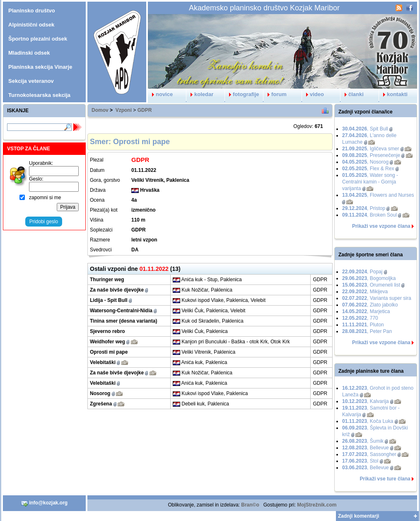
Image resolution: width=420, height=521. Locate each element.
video (313, 94)
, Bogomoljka (369, 278)
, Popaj (362, 272)
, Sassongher (369, 454)
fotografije (242, 94)
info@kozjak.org (44, 503)
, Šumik (363, 441)
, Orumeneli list (371, 285)
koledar (200, 94)
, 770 (360, 318)
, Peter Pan (367, 331)
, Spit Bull (365, 129)
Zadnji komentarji (358, 516)
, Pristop (364, 208)
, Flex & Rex (368, 169)
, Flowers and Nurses (378, 195)
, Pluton (363, 325)
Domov (100, 110)
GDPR (145, 110)
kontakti (393, 94)
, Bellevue (366, 448)
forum (275, 94)
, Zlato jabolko (370, 305)
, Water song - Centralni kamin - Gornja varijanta (370, 182)
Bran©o (250, 505)
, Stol (360, 461)
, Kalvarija (366, 401)
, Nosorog (365, 162)
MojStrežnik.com (317, 505)
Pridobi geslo (44, 222)
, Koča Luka (368, 421)
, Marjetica (366, 311)
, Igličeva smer (371, 149)
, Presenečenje (371, 155)
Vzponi (124, 110)
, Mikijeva (365, 292)
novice (160, 94)
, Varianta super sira (377, 298)
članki (352, 94)
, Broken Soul (369, 215)
